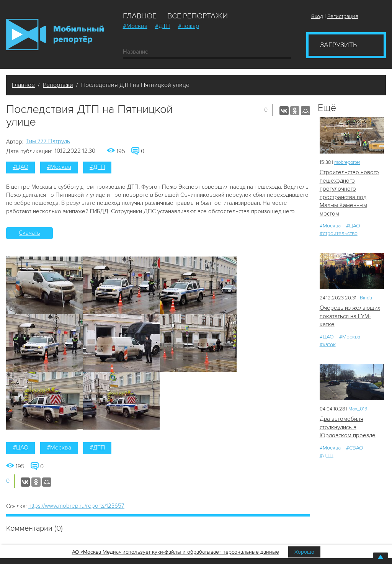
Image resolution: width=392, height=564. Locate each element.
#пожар (189, 26)
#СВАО (355, 448)
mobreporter (347, 162)
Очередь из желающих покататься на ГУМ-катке (350, 316)
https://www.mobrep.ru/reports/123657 (76, 506)
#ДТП (163, 26)
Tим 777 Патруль (48, 141)
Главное (140, 16)
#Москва (135, 26)
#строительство (339, 233)
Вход (317, 16)
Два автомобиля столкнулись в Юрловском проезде (348, 427)
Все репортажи (198, 16)
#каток (328, 344)
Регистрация (343, 16)
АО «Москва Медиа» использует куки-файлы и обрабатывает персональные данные (176, 552)
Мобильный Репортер (55, 34)
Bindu (366, 298)
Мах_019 (358, 409)
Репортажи (58, 85)
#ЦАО (20, 167)
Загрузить (338, 45)
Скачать (29, 233)
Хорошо (304, 552)
